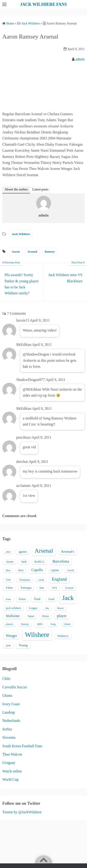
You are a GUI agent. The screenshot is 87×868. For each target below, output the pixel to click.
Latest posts (40, 189)
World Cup (10, 779)
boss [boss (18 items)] (21, 570)
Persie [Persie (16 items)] (46, 616)
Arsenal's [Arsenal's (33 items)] (68, 551)
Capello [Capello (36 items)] (37, 570)
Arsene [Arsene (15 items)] (10, 562)
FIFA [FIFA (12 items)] (55, 588)
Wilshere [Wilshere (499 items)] (37, 635)
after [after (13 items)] (8, 552)
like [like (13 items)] (47, 608)
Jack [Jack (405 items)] (68, 598)
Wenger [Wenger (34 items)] (11, 636)
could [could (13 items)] (41, 580)
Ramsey (50, 252)
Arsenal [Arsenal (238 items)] (44, 551)
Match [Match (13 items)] (60, 608)
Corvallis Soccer (15, 687)
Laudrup (9, 712)
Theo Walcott (12, 754)
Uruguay (9, 763)
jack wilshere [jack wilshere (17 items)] (13, 608)
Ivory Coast (11, 704)
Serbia (7, 729)
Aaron (16, 252)
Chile (6, 679)
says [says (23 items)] (40, 624)
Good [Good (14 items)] (51, 599)
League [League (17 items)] (33, 608)
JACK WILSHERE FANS (43, 4)
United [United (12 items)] (67, 624)
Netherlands (11, 721)
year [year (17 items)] (8, 645)
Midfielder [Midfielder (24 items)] (13, 616)
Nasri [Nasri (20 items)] (31, 616)
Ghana (7, 695)
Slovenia (9, 737)
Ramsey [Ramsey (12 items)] (25, 624)
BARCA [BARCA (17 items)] (40, 562)
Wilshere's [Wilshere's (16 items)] (63, 636)
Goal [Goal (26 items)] (37, 599)
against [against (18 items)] (23, 552)
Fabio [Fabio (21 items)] (9, 588)
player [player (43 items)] (62, 616)
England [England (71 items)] (59, 579)
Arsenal (32, 252)
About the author (16, 189)
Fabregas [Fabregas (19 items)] (26, 588)
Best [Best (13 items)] (8, 570)
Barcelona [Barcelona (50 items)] (61, 561)
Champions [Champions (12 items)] (25, 580)
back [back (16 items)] (24, 562)
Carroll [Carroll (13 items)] (71, 570)
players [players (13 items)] (10, 624)
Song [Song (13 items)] (53, 624)
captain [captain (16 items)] (55, 570)
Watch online (12, 771)
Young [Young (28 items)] (23, 645)
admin (80, 59)
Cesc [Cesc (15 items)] (8, 580)
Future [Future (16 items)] (23, 599)
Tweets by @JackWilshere (22, 812)
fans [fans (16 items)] (42, 588)
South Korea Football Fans (22, 746)
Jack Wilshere (21, 234)
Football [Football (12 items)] (69, 588)
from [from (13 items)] (8, 599)
